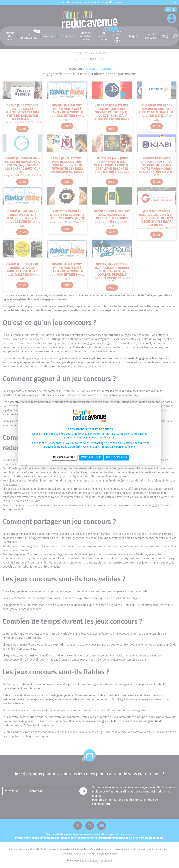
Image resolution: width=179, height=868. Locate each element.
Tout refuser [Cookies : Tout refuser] (91, 457)
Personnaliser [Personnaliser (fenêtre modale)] (64, 457)
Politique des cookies (101, 463)
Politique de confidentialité (80, 463)
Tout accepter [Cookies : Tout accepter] (117, 457)
